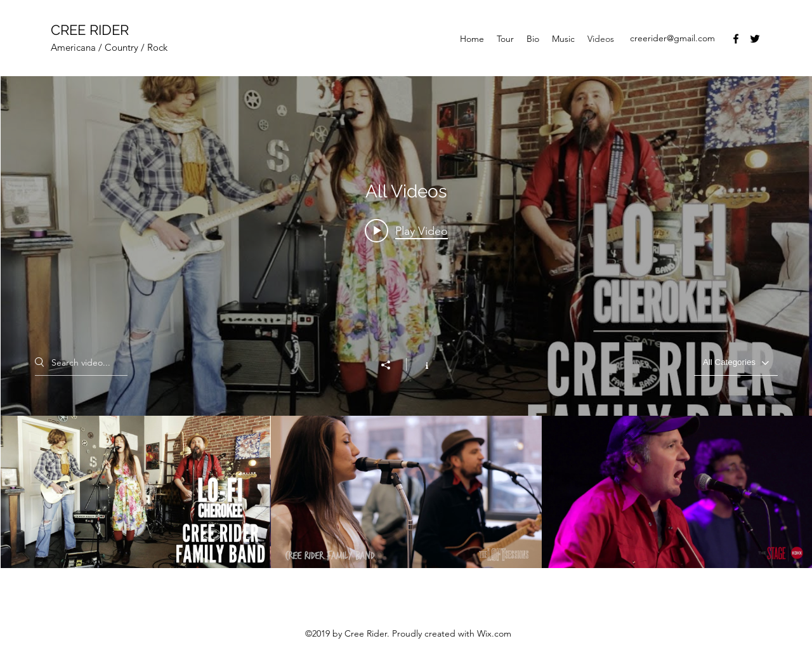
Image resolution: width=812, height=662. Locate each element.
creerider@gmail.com (672, 38)
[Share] (392, 365)
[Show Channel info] (420, 364)
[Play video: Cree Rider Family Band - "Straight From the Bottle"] (406, 230)
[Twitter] (755, 39)
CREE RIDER (90, 30)
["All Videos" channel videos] (406, 492)
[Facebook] (736, 39)
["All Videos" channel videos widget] (406, 322)
